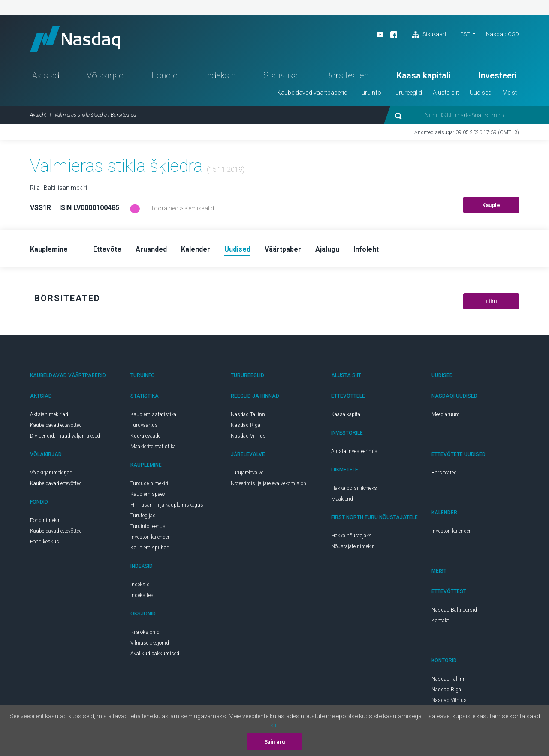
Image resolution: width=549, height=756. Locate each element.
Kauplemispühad (150, 548)
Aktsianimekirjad (49, 414)
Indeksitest (143, 595)
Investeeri (498, 75)
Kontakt (440, 621)
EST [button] (465, 34)
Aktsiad (46, 75)
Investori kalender (150, 537)
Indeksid (220, 75)
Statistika (281, 75)
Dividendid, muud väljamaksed (65, 436)
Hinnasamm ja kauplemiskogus (167, 505)
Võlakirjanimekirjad (51, 473)
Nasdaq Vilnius (248, 436)
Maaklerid (342, 499)
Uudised (481, 93)
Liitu (491, 302)
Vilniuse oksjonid (150, 643)
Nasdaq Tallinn (248, 414)
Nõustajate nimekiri (353, 546)
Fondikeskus (45, 542)
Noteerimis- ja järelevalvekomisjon (268, 483)
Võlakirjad (105, 75)
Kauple (491, 205)
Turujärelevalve (247, 473)
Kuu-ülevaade (145, 436)
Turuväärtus (144, 425)
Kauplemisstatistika (153, 414)
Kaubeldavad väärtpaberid (312, 93)
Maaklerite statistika (153, 447)
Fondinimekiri (45, 520)
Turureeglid (407, 93)
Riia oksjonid (145, 632)
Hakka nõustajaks (351, 536)
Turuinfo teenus (148, 526)
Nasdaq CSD (502, 34)
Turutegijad (143, 516)
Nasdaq (75, 39)
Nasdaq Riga (246, 425)
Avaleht (38, 115)
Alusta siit (446, 93)
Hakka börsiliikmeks (354, 488)
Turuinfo (370, 93)
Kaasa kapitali (424, 75)
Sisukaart (429, 35)
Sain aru (275, 742)
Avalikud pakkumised (155, 654)
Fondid (164, 75)
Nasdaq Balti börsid (454, 610)
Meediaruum (446, 414)
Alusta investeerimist (355, 451)
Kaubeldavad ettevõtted (56, 425)
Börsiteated (347, 75)
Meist (510, 93)
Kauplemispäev (148, 494)
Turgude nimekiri (149, 483)
